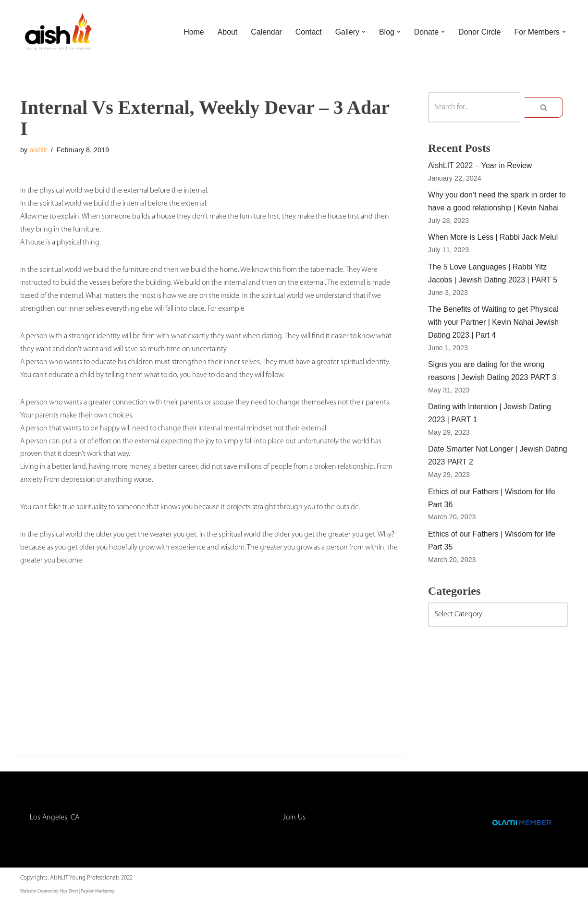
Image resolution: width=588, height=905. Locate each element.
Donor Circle (479, 32)
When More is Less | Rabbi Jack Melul (493, 238)
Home (192, 32)
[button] (363, 32)
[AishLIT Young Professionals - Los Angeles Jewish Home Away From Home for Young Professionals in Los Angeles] (59, 32)
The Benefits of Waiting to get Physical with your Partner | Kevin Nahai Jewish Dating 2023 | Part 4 (494, 324)
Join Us (294, 821)
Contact (308, 32)
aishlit (38, 150)
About (226, 32)
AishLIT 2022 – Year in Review (480, 166)
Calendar (265, 32)
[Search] (474, 107)
